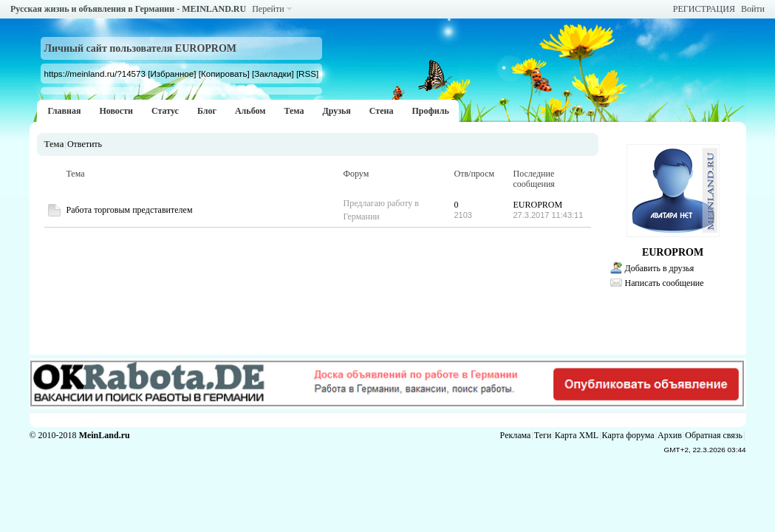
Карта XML (577, 435)
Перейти (268, 9)
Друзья (336, 111)
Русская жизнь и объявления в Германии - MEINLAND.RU (128, 9)
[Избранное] (172, 74)
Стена (382, 111)
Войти (753, 9)
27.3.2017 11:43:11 (549, 215)
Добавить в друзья (660, 268)
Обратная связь (714, 435)
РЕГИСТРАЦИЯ (704, 9)
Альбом (250, 111)
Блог (207, 111)
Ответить (85, 144)
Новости (116, 111)
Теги (543, 435)
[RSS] (307, 74)
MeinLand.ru (105, 435)
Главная (65, 111)
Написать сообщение (665, 283)
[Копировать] (224, 74)
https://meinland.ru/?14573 (95, 74)
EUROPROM (538, 205)
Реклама (516, 435)
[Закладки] (273, 74)
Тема (294, 111)
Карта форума (628, 435)
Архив (670, 435)
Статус (165, 111)
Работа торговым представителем (130, 210)
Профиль (430, 111)
